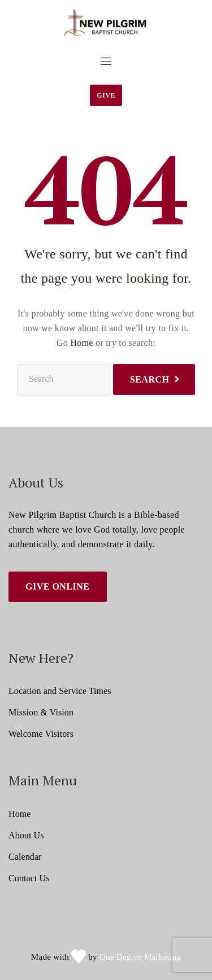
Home (81, 343)
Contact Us (29, 878)
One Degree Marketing (140, 957)
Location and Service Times (60, 691)
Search (150, 379)
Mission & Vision (41, 712)
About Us (26, 835)
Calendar (25, 857)
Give (106, 95)
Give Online (58, 586)
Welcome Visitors (41, 734)
